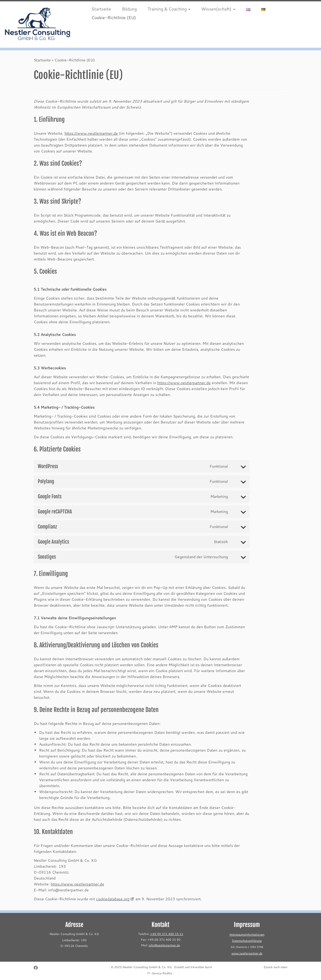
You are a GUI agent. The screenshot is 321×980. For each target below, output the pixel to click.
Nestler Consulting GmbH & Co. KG (147, 967)
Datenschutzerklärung (247, 941)
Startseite (101, 9)
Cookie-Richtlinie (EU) (114, 17)
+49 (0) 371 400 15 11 (167, 934)
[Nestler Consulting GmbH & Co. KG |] (38, 25)
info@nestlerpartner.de (164, 945)
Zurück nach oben (275, 967)
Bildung (129, 9)
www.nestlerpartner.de (247, 953)
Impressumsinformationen (247, 934)
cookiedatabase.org (113, 899)
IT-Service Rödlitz (160, 973)
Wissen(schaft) (218, 9)
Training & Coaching (169, 9)
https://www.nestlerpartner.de (91, 133)
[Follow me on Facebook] (37, 968)
